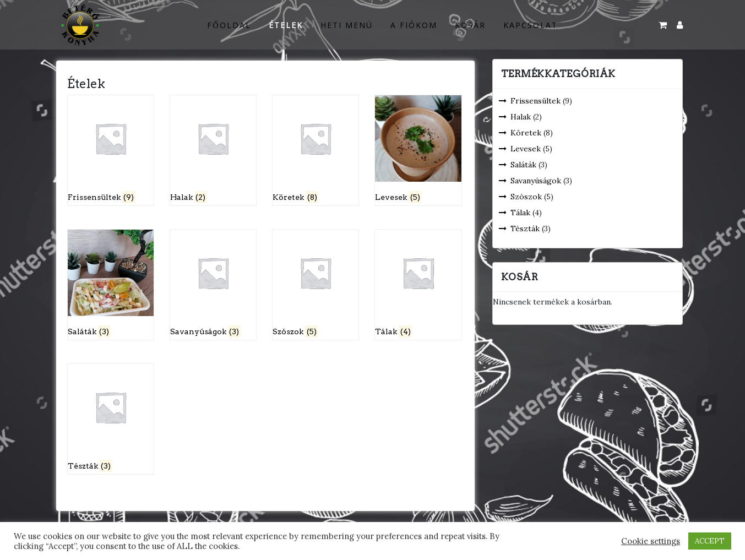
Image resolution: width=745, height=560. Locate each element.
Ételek (286, 25)
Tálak (520, 213)
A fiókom (414, 25)
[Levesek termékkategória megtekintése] (418, 150)
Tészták (525, 229)
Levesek (526, 149)
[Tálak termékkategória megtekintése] (418, 285)
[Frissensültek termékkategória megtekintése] (111, 150)
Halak (521, 117)
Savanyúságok (536, 181)
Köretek (526, 133)
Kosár (470, 25)
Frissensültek (535, 101)
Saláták (523, 165)
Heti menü (347, 25)
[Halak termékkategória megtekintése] (213, 150)
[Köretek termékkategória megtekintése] (316, 150)
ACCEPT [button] (710, 541)
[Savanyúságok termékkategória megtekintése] (213, 285)
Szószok (526, 197)
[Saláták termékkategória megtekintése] (111, 285)
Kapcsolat (531, 25)
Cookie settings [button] (651, 541)
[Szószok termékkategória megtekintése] (316, 285)
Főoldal (229, 25)
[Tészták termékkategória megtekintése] (111, 419)
